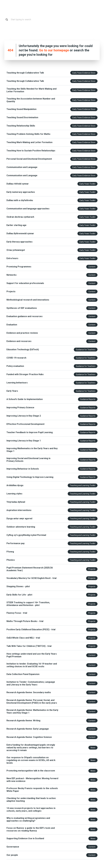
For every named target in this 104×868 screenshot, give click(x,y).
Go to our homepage (54, 50)
